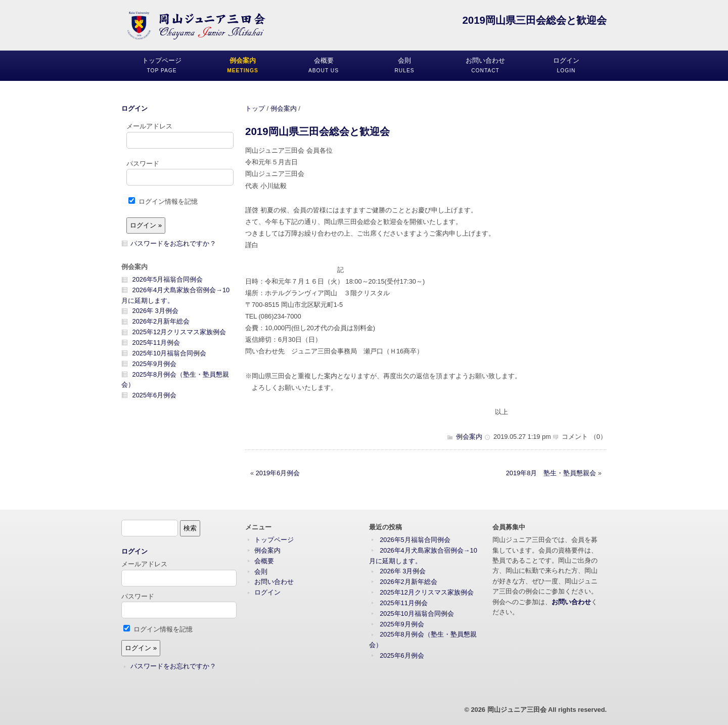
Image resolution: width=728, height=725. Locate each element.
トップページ (274, 540)
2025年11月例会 (156, 343)
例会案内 (284, 108)
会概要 (264, 561)
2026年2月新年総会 (161, 321)
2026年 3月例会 (155, 311)
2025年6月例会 (155, 395)
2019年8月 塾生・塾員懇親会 (551, 473)
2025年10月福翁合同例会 (170, 353)
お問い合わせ (274, 582)
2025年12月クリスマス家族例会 (179, 332)
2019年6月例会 (278, 473)
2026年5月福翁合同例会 (168, 279)
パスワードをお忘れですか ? (173, 243)
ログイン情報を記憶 (163, 201)
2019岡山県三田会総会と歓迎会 (317, 131)
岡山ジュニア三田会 (517, 710)
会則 (261, 572)
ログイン (134, 108)
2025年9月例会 (155, 364)
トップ (255, 108)
